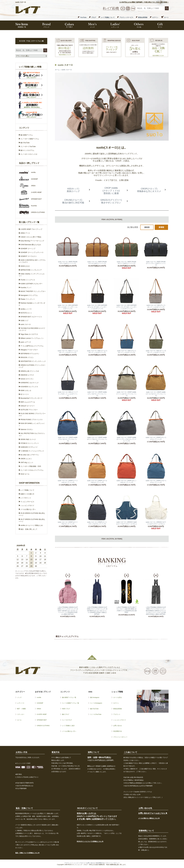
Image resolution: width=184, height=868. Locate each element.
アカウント (117, 714)
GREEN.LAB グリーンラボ (30, 371)
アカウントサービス (126, 17)
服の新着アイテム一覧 (69, 697)
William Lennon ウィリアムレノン (32, 338)
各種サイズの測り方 (27, 494)
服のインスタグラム (27, 150)
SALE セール (25, 474)
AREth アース (25, 233)
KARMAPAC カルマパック (30, 383)
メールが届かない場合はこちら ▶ (149, 818)
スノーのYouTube (96, 714)
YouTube (83, 17)
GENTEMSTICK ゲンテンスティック (33, 361)
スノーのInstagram (96, 703)
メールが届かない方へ (28, 509)
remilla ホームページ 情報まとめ (32, 525)
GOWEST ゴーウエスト (29, 256)
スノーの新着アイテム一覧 (71, 703)
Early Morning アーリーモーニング (32, 241)
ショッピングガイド (27, 506)
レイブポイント (26, 498)
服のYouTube (25, 143)
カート (166, 17)
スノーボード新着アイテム (30, 139)
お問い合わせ (118, 726)
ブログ (94, 17)
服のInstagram (95, 697)
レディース (21, 703)
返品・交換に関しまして (29, 529)
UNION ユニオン (26, 459)
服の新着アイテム (27, 135)
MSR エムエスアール (28, 402)
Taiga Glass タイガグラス (29, 334)
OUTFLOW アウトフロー (29, 410)
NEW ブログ (66, 709)
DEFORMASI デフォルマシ (30, 354)
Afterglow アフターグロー (29, 350)
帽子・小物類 (21, 709)
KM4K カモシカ (26, 391)
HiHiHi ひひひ (25, 266)
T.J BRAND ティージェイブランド (32, 451)
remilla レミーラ (26, 309)
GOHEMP (40, 703)
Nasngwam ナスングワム (29, 295)
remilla (39, 697)
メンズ (19, 697)
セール (19, 720)
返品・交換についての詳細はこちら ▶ (27, 853)
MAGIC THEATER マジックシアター (33, 291)
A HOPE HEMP (42, 714)
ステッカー (21, 714)
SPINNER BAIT (42, 720)
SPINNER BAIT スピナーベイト (31, 317)
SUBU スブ (24, 321)
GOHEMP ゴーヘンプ (28, 249)
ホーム (57, 70)
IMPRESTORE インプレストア (31, 270)
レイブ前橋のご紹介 (68, 726)
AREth (39, 709)
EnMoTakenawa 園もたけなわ (31, 245)
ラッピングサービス (27, 502)
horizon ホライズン (27, 379)
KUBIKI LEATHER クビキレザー (31, 284)
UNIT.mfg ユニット (27, 462)
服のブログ (66, 714)
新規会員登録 (143, 17)
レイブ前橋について (108, 17)
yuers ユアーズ (26, 342)
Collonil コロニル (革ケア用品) (31, 237)
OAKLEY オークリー (28, 406)
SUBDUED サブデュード (29, 447)
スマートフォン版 (37, 41)
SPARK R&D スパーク (28, 439)
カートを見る (118, 697)
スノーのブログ (67, 720)
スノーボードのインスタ (29, 154)
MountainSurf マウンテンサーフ (31, 398)
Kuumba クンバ (26, 288)
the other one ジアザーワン (30, 455)
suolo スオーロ (67, 70)
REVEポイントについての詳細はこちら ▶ (90, 841)
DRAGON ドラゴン (27, 357)
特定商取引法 (118, 731)
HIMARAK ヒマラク (27, 375)
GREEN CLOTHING (43, 726)
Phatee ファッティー (28, 299)
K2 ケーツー (25, 394)
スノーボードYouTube (28, 147)
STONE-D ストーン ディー (30, 443)
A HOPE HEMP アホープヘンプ (31, 229)
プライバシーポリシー (120, 737)
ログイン (155, 17)
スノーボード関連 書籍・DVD (31, 466)
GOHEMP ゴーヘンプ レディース (32, 252)
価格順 (147, 227)
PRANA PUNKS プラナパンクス (31, 420)
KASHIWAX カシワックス (29, 387)
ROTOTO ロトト (26, 313)
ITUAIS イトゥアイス (28, 280)
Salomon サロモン (27, 429)
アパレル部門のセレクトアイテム (32, 346)
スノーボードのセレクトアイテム (32, 470)
